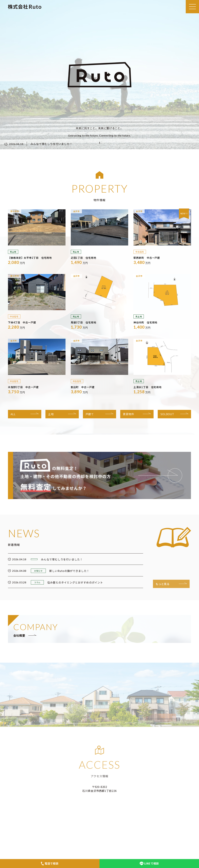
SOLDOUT (167, 414)
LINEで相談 (149, 863)
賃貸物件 (128, 414)
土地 (51, 414)
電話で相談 (50, 863)
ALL (13, 414)
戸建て (90, 414)
